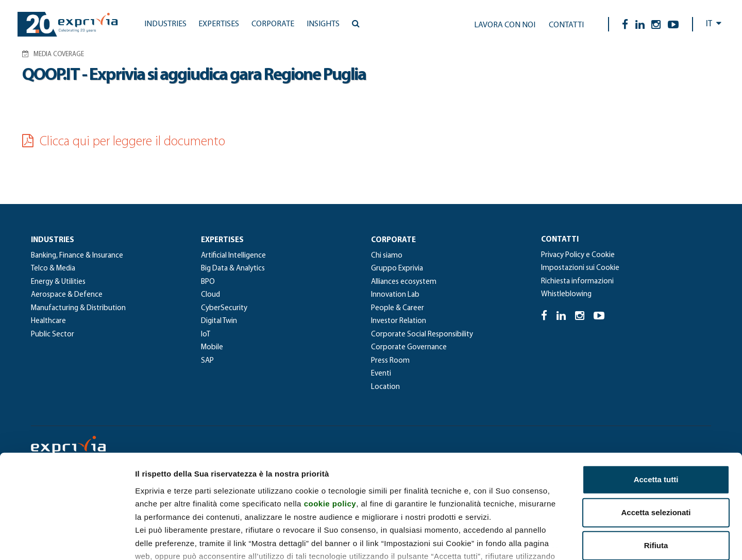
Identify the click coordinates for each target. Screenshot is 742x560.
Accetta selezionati (656, 435)
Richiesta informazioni (577, 282)
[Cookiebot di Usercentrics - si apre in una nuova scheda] (67, 540)
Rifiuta (656, 468)
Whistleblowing (566, 294)
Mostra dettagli (542, 540)
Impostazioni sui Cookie (580, 268)
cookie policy (330, 426)
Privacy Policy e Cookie (578, 255)
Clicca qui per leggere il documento (124, 142)
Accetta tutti (656, 402)
